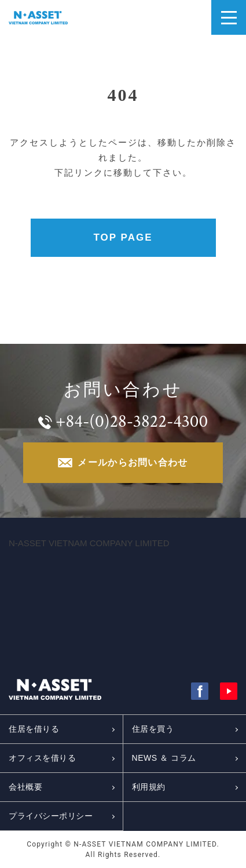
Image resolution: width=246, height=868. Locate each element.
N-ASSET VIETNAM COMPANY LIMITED (89, 543)
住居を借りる (34, 729)
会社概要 (25, 787)
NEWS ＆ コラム (164, 758)
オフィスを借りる (42, 758)
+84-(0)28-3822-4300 (132, 422)
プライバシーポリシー (51, 816)
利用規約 (149, 787)
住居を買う (153, 729)
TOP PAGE (123, 237)
